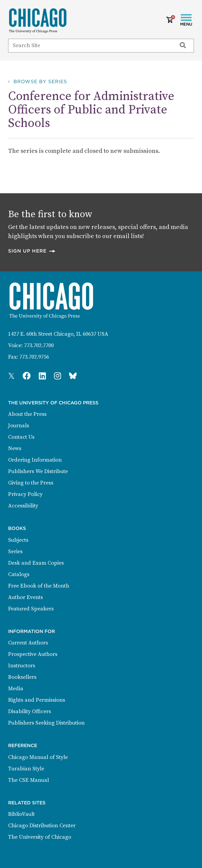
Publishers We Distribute (38, 471)
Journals (19, 426)
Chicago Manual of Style (38, 757)
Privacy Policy (25, 494)
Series (15, 552)
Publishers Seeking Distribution (46, 723)
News (15, 448)
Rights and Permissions (37, 700)
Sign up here (32, 251)
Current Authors (28, 643)
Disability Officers (30, 711)
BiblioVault (21, 814)
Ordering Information (35, 460)
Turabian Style (26, 769)
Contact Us (21, 437)
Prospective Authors (33, 654)
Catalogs (19, 574)
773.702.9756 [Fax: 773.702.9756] (34, 357)
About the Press (27, 414)
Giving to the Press (31, 483)
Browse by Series (40, 81)
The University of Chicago (40, 837)
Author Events (25, 597)
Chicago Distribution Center (42, 826)
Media (16, 689)
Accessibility (23, 506)
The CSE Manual (28, 780)
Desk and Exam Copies (36, 563)
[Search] (89, 45)
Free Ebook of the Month (39, 586)
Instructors (22, 666)
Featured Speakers (31, 609)
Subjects (18, 540)
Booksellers (22, 677)
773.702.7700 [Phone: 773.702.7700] (39, 345)
